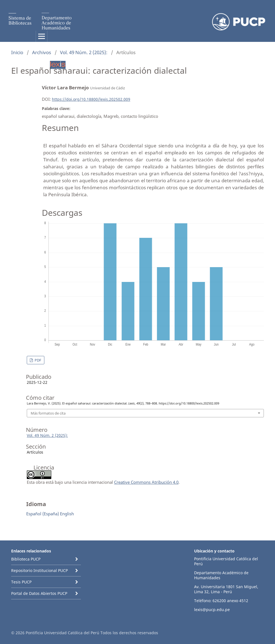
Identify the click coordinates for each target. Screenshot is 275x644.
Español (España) (43, 514)
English (67, 514)
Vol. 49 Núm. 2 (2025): (84, 52)
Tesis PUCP (21, 582)
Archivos (42, 52)
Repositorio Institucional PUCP (39, 570)
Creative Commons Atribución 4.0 (146, 482)
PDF (38, 360)
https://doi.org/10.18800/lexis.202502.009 (91, 99)
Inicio (17, 52)
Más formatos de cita (48, 413)
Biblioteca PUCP (26, 559)
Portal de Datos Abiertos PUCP (39, 593)
